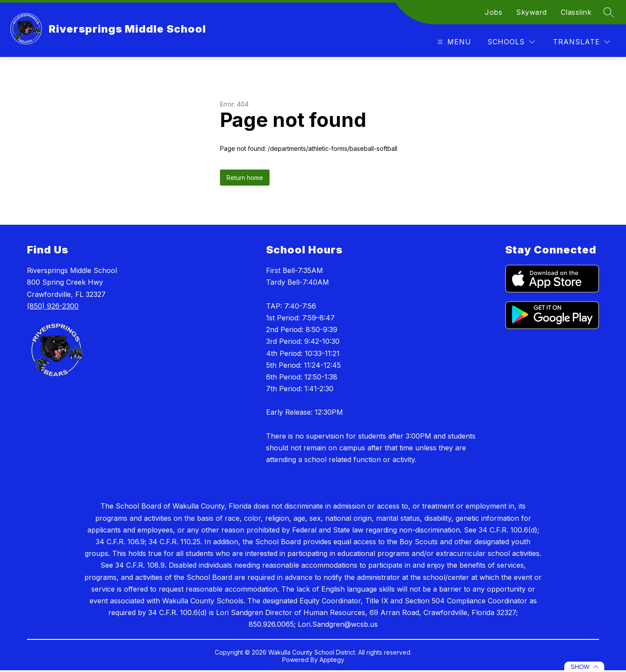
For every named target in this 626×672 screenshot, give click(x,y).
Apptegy (332, 660)
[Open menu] (453, 42)
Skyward (531, 12)
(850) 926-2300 (53, 306)
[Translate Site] (581, 42)
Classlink (576, 12)
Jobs (493, 12)
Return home (245, 178)
